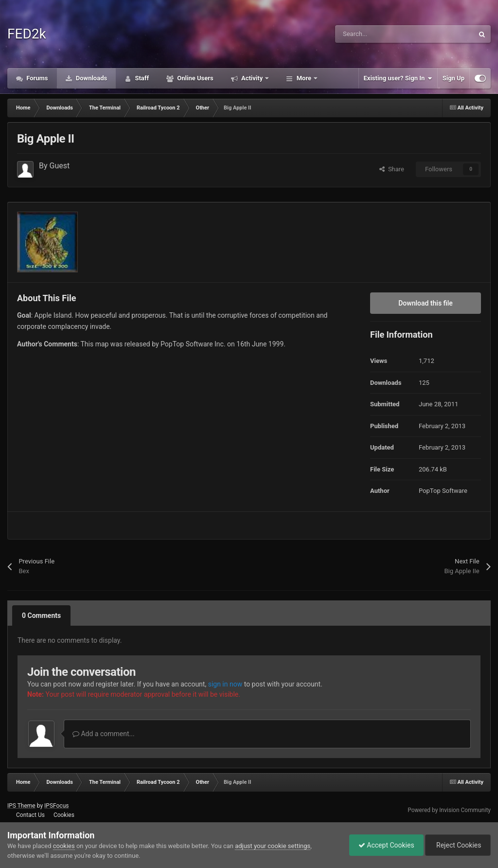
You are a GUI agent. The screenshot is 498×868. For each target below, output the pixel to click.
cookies (64, 846)
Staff (141, 78)
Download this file (426, 303)
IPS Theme (21, 806)
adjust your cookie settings (273, 846)
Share (392, 169)
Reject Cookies (457, 845)
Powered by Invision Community (449, 810)
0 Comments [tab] (41, 615)
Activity (252, 78)
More (304, 78)
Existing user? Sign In (398, 78)
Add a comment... (104, 734)
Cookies (64, 815)
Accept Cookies (384, 845)
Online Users (195, 78)
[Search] (384, 34)
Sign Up (454, 78)
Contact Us (30, 815)
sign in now (225, 684)
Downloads (91, 78)
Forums (36, 78)
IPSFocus (56, 806)
